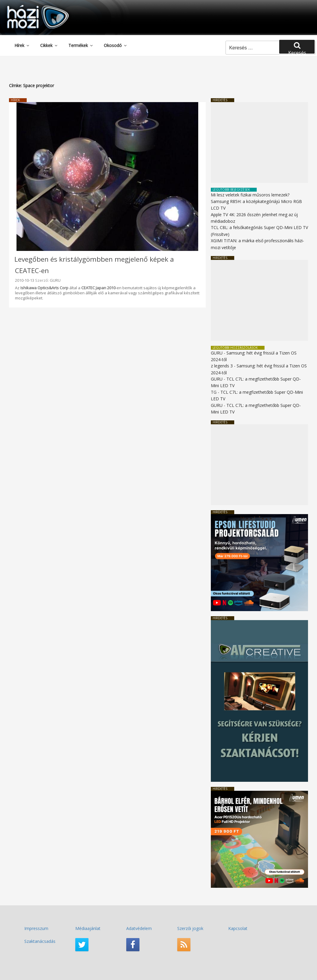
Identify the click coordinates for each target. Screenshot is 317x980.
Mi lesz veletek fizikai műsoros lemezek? (250, 195)
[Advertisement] (259, 143)
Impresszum (36, 928)
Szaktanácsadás (40, 941)
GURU (55, 280)
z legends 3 (222, 366)
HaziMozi (29, 7)
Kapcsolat (238, 928)
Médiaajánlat (88, 928)
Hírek (22, 45)
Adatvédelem (139, 928)
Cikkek (49, 45)
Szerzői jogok (190, 928)
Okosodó (116, 45)
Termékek (81, 45)
